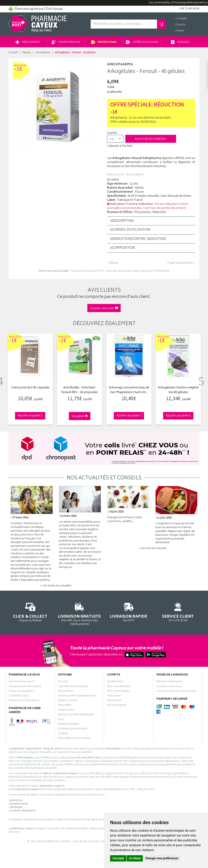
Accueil (13, 53)
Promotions (104, 42)
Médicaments (28, 42)
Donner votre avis (104, 309)
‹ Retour (113, 263)
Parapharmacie (66, 42)
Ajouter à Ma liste (120, 146)
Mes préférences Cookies (74, 739)
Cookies (63, 734)
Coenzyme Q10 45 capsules (30, 388)
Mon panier (114, 696)
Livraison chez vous (169, 687)
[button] (115, 139)
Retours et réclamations (24, 701)
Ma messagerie (117, 706)
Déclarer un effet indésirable (76, 715)
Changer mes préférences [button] (162, 858)
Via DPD (129, 612)
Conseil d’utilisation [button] (130, 230)
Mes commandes (118, 692)
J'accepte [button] (118, 858)
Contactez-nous (19, 696)
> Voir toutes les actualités (56, 586)
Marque (27, 53)
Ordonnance (66, 710)
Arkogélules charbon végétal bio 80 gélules (178, 390)
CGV (61, 720)
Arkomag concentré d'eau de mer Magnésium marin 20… (129, 390)
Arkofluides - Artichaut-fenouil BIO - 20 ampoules (80, 390)
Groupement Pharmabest (25, 687)
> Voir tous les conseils (152, 549)
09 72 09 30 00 (178, 612)
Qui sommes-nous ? (22, 682)
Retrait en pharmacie (169, 682)
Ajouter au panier (151, 139)
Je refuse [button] (135, 858)
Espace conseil (68, 701)
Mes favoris (114, 701)
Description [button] (122, 221)
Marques (180, 42)
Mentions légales (69, 724)
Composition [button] (123, 248)
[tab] (151, 221)
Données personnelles (73, 729)
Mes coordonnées (119, 687)
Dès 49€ (80, 614)
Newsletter (65, 706)
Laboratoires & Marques (73, 687)
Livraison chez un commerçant (176, 692)
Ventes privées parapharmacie (77, 696)
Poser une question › (181, 263)
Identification (115, 682)
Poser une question (21, 692)
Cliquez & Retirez (30, 612)
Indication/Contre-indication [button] (138, 239)
